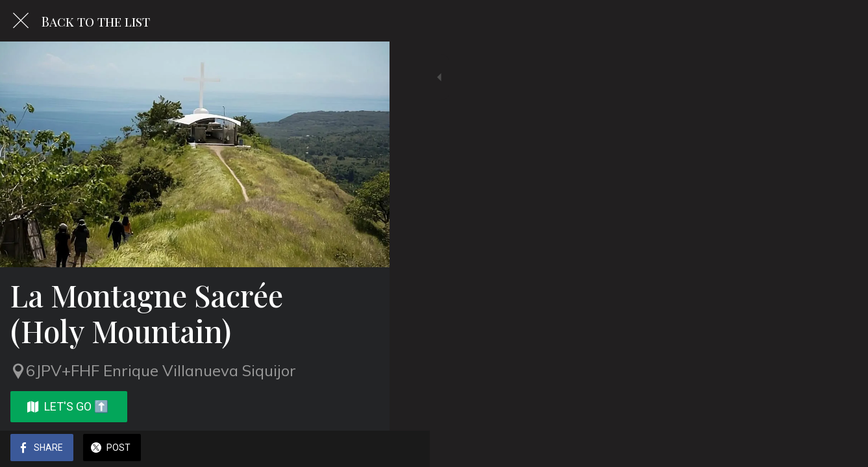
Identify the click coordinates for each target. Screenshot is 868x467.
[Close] (21, 21)
